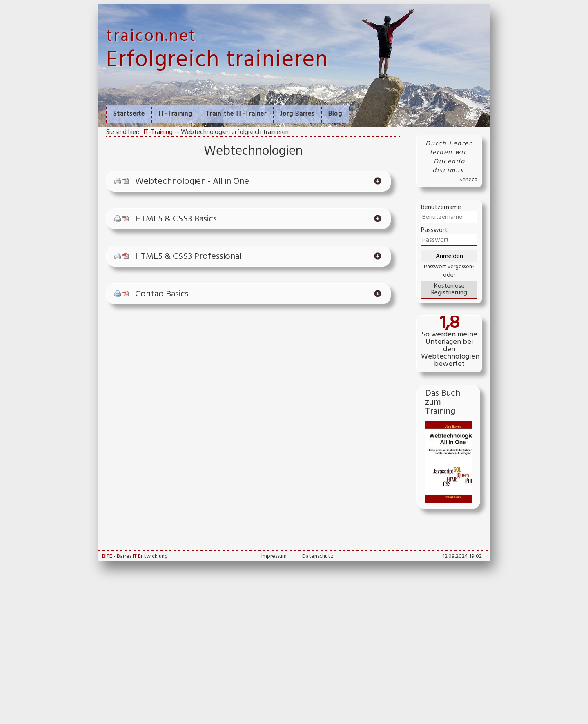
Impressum (274, 556)
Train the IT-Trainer (236, 114)
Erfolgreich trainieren (217, 60)
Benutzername (441, 207)
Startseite (129, 114)
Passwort (434, 230)
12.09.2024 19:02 (462, 556)
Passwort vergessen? (449, 267)
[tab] (248, 182)
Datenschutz (318, 556)
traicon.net (151, 37)
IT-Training (175, 114)
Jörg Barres (297, 114)
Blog (335, 114)
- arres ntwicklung (135, 556)
